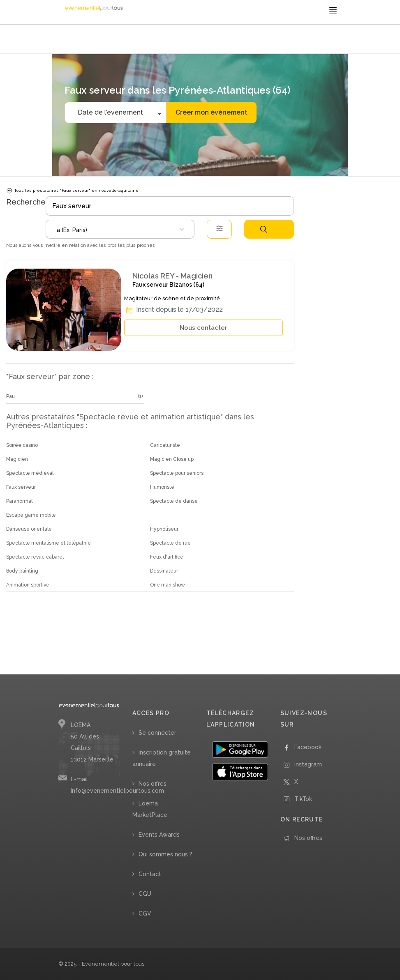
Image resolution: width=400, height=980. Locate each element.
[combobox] (120, 229)
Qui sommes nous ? (165, 854)
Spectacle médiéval (30, 473)
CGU (145, 894)
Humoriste (162, 487)
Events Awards (159, 835)
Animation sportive (28, 585)
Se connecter (157, 733)
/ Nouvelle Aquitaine (221, 40)
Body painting (22, 571)
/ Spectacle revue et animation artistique (121, 40)
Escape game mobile (31, 515)
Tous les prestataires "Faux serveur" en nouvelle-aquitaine (72, 191)
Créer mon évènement (212, 112)
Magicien (17, 459)
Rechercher (264, 229)
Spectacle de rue (170, 543)
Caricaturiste (165, 445)
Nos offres (153, 784)
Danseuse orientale (29, 529)
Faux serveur (21, 487)
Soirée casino (22, 445)
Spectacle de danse (174, 501)
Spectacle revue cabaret (35, 557)
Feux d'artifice (167, 557)
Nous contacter (203, 328)
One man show (168, 585)
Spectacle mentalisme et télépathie (49, 543)
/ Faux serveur (182, 40)
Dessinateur (164, 571)
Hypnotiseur (164, 529)
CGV (145, 913)
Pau (10, 396)
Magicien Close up (172, 459)
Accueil (69, 40)
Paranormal (19, 501)
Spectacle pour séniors (177, 473)
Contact (150, 874)
